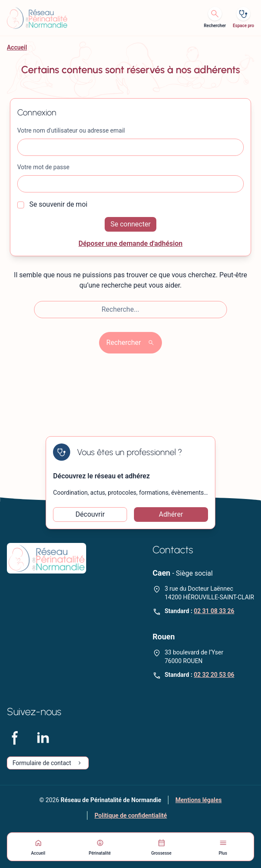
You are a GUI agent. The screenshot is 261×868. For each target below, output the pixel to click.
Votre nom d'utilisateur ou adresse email (71, 130)
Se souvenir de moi (52, 204)
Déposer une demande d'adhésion (130, 243)
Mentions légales (198, 800)
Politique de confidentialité (130, 815)
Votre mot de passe (43, 167)
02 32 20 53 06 (214, 675)
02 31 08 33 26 (214, 611)
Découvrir (90, 514)
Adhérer (171, 514)
